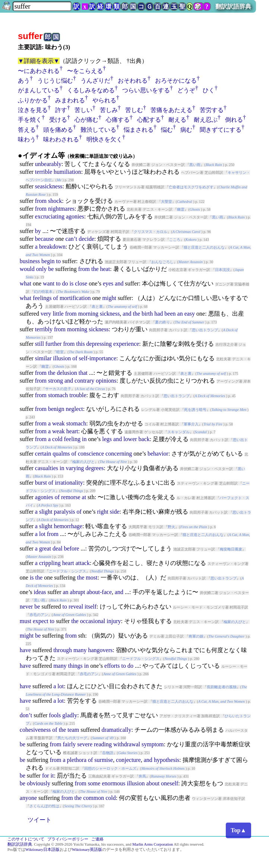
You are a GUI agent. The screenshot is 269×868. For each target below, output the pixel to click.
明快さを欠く (104, 139)
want (49, 283)
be (51, 269)
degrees (94, 468)
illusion (62, 358)
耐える (177, 120)
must (26, 621)
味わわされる (61, 139)
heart (72, 431)
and (119, 283)
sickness (110, 314)
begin (48, 261)
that (83, 373)
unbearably (48, 164)
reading (103, 744)
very (46, 314)
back (144, 439)
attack (83, 563)
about (153, 783)
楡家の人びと (83, 462)
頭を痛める (58, 130)
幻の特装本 (43, 292)
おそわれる (133, 81)
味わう (27, 139)
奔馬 (142, 776)
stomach (58, 395)
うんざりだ (95, 81)
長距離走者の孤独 (222, 687)
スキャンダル (178, 432)
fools (55, 715)
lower (130, 439)
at (84, 497)
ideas (40, 592)
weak (58, 423)
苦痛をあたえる (171, 110)
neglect (74, 409)
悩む (167, 130)
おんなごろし (162, 262)
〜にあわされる (39, 71)
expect (41, 621)
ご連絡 (97, 839)
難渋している (98, 130)
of (56, 298)
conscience (91, 454)
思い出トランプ (205, 330)
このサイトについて (26, 839)
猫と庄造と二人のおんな (204, 247)
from (41, 201)
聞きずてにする (221, 130)
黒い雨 (195, 165)
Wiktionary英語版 (87, 850)
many (80, 650)
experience (126, 344)
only (41, 269)
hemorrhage (68, 526)
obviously (39, 783)
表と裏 (97, 307)
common (94, 798)
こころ (175, 240)
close (81, 283)
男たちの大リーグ (72, 738)
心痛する (118, 120)
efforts (112, 666)
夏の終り (162, 322)
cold (57, 439)
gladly (70, 715)
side (115, 512)
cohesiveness (35, 730)
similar (43, 358)
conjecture (128, 760)
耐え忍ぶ (206, 120)
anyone (28, 798)
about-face (99, 592)
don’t (26, 715)
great (45, 548)
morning (88, 314)
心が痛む (86, 120)
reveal (76, 607)
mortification (75, 298)
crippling (50, 563)
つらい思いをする (146, 90)
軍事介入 (191, 424)
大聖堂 (167, 202)
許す (61, 110)
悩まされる (139, 130)
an (180, 314)
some (94, 783)
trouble (78, 395)
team (73, 730)
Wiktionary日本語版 (42, 850)
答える (27, 130)
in (84, 439)
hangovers (100, 650)
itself (91, 607)
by (38, 231)
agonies (75, 216)
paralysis (65, 512)
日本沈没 (222, 270)
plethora (77, 760)
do (65, 283)
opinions (106, 381)
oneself (170, 783)
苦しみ (109, 110)
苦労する (212, 110)
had (159, 314)
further (54, 344)
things (75, 666)
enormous (113, 783)
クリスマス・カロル (151, 232)
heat (105, 269)
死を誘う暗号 (195, 410)
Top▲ (238, 830)
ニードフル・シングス (67, 571)
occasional (93, 621)
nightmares (61, 209)
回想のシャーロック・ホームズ (110, 768)
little (58, 314)
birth (147, 314)
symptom (153, 744)
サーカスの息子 (58, 389)
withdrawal (127, 744)
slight (46, 512)
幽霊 (181, 209)
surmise (104, 760)
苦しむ (134, 110)
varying (75, 468)
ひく (209, 90)
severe (85, 744)
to (58, 261)
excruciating (50, 216)
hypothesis (167, 760)
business (30, 261)
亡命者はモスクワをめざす (191, 187)
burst (41, 483)
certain (43, 454)
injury (114, 621)
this (80, 344)
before (72, 548)
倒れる (234, 120)
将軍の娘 (196, 636)
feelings (42, 298)
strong (56, 381)
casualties (47, 468)
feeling (72, 439)
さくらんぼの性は (44, 806)
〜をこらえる (85, 71)
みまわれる (70, 100)
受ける (58, 120)
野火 (171, 527)
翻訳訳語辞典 (233, 7)
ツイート (39, 820)
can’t (72, 239)
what (26, 283)
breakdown (52, 247)
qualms (61, 454)
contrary (84, 381)
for (46, 776)
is (72, 283)
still (39, 344)
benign (56, 409)
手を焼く (30, 120)
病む (186, 130)
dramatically (116, 730)
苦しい (83, 110)
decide (86, 239)
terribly (44, 329)
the (95, 269)
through (63, 650)
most (91, 577)
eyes (108, 283)
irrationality (69, 483)
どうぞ (186, 90)
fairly (69, 744)
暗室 (60, 352)
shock (55, 201)
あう (24, 81)
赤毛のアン (39, 615)
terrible (44, 172)
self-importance (98, 358)
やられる (104, 100)
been (170, 314)
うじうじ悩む (55, 81)
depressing (99, 344)
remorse (71, 497)
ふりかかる (33, 100)
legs (107, 439)
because (45, 239)
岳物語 (108, 753)
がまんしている (39, 90)
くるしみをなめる (91, 90)
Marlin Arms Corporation (153, 844)
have (25, 650)
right (102, 512)
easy (190, 314)
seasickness (49, 186)
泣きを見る (33, 110)
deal (58, 548)
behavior (158, 454)
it (52, 776)
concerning (119, 454)
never (26, 607)
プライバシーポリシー (68, 839)
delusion (67, 373)
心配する (149, 120)
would (27, 269)
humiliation (67, 172)
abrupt (78, 592)
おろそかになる (176, 81)
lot (42, 534)
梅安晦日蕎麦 (231, 549)
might (109, 298)
